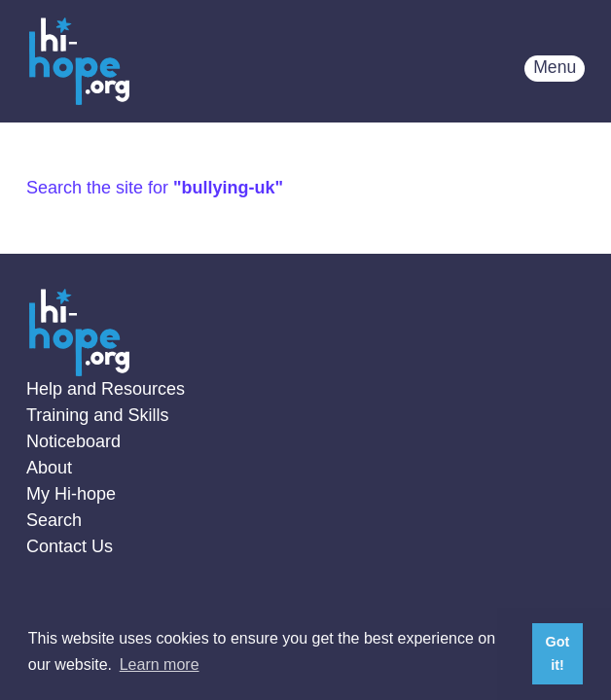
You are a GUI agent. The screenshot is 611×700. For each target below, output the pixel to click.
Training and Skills (97, 415)
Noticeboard (73, 441)
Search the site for (155, 188)
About (49, 468)
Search (54, 520)
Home (79, 61)
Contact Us (70, 546)
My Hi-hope (71, 494)
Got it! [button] (558, 653)
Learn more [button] (160, 665)
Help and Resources (106, 389)
